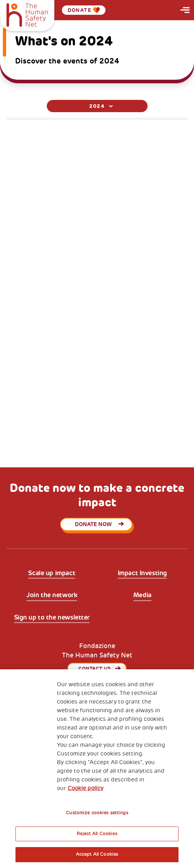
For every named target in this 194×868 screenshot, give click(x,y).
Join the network (52, 595)
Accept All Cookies (97, 854)
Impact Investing (142, 573)
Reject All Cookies (97, 834)
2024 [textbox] (97, 106)
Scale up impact (52, 573)
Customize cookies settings (97, 813)
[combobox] (97, 106)
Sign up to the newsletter (52, 618)
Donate (84, 10)
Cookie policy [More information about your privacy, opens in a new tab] (85, 788)
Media (142, 595)
